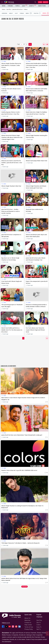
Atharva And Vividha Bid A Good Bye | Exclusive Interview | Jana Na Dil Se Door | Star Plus (37, 65)
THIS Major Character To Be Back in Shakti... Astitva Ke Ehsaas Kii (20, 543)
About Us (27, 618)
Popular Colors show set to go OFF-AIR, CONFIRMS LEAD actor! (19, 470)
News (4, 6)
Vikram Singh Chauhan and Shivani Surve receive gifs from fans (36, 187)
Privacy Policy (29, 629)
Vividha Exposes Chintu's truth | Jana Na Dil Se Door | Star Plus (11, 113)
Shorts (32, 6)
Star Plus (39, 620)
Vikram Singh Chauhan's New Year (11, 186)
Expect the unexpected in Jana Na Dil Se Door (37, 282)
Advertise (27, 620)
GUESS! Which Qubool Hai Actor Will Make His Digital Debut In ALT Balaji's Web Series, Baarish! (24, 579)
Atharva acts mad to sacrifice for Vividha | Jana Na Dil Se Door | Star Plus (12, 163)
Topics (17, 6)
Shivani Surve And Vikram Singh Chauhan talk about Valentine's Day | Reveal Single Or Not (12, 137)
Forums (10, 6)
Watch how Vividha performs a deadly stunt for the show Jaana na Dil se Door (12, 330)
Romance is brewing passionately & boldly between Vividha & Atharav (36, 306)
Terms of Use (29, 627)
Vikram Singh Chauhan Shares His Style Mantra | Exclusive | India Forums (11, 65)
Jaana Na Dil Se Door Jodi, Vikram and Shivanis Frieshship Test (36, 259)
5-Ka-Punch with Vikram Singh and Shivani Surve (11, 282)
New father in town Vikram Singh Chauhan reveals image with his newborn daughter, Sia (23, 399)
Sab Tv (39, 629)
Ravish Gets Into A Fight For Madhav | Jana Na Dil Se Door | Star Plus (36, 113)
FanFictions (42, 6)
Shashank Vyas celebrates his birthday (34, 210)
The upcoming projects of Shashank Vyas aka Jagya (12, 306)
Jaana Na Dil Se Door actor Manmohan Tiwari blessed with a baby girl (22, 435)
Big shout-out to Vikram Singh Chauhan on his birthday (10, 259)
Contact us (28, 623)
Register (45, 2)
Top (47, 633)
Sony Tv (39, 627)
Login (40, 2)
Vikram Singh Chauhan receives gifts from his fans (37, 136)
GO (30, 44)
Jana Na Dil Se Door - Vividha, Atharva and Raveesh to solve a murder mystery (11, 211)
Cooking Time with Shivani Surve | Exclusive (11, 90)
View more (24, 586)
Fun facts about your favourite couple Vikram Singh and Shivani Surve (35, 330)
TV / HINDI (4, 61)
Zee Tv (39, 623)
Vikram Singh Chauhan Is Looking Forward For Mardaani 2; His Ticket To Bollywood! (22, 507)
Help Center (28, 625)
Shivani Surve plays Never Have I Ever (37, 161)
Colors (39, 625)
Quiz (24, 6)
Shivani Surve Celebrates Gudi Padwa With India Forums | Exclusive (37, 90)
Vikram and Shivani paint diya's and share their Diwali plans (36, 236)
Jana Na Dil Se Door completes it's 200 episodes (11, 236)
